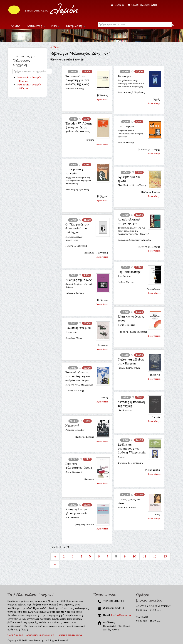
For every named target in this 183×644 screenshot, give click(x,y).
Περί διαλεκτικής (129, 272)
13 (165, 556)
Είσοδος (118, 5)
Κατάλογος (36, 26)
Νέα (55, 26)
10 (134, 556)
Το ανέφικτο (126, 76)
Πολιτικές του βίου (78, 328)
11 (145, 556)
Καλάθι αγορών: (142, 5)
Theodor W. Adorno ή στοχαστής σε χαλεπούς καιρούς (79, 128)
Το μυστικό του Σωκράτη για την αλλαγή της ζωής (77, 80)
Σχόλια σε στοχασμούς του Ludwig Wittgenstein (132, 449)
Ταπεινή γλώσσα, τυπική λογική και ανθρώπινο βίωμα (78, 376)
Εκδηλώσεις (76, 26)
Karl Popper (126, 126)
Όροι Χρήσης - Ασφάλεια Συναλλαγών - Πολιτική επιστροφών (45, 635)
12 (155, 556)
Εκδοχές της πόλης (79, 280)
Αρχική (15, 26)
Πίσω (55, 47)
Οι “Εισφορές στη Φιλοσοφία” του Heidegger (77, 229)
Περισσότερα (102, 100)
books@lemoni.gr (121, 615)
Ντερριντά (72, 426)
